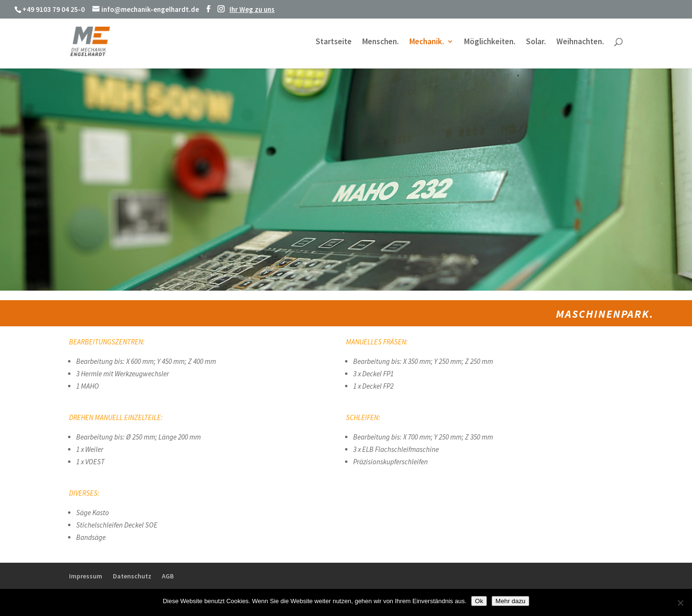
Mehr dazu (510, 601)
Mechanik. (427, 42)
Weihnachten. (580, 42)
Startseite (334, 42)
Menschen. (381, 42)
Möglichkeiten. (490, 42)
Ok (479, 601)
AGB (168, 576)
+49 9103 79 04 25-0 (54, 9)
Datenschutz (132, 576)
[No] (680, 603)
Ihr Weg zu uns (252, 9)
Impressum (86, 576)
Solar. (536, 42)
